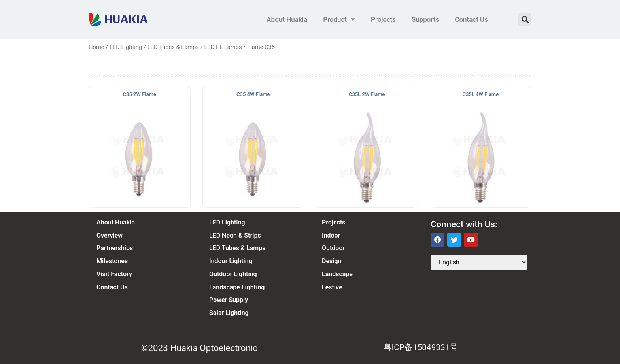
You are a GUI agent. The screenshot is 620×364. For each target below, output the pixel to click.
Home (96, 47)
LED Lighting (126, 47)
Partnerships (115, 248)
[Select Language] (479, 262)
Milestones (112, 261)
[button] (525, 19)
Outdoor (333, 248)
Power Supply (229, 300)
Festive (332, 287)
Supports (425, 19)
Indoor (331, 235)
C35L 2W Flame (367, 94)
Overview (110, 235)
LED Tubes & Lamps (173, 47)
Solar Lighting (229, 313)
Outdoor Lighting (233, 274)
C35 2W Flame (140, 94)
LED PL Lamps (223, 47)
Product (339, 19)
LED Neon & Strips (235, 235)
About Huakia (287, 19)
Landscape (337, 274)
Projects (383, 19)
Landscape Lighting (237, 287)
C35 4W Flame (253, 94)
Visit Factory (114, 274)
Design (332, 261)
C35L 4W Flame (481, 94)
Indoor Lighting (231, 261)
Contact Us (471, 19)
